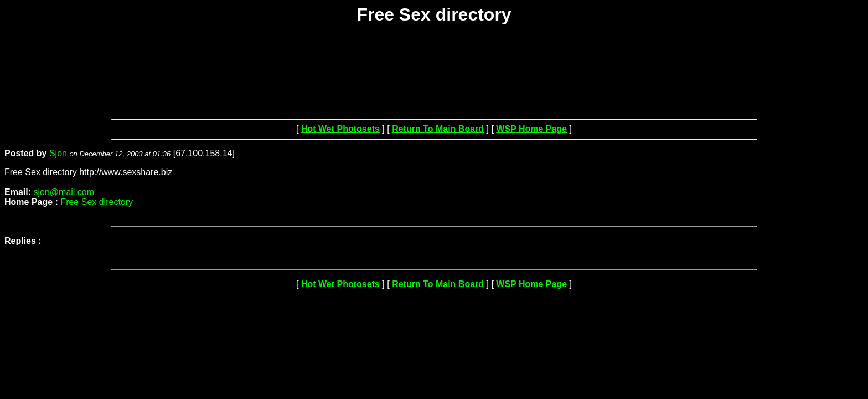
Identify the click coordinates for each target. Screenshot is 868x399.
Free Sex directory (97, 202)
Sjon (59, 153)
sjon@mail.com (64, 192)
